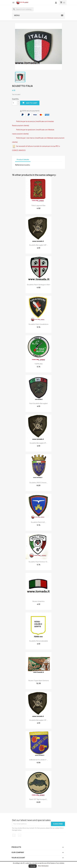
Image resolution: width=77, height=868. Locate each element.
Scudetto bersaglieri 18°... (38, 720)
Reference (19, 165)
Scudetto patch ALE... (39, 522)
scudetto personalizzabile (39, 641)
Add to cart (30, 103)
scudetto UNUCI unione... (39, 483)
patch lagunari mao (38, 205)
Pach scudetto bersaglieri (39, 403)
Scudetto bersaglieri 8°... (38, 443)
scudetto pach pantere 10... (38, 562)
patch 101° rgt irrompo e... (39, 799)
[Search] (23, 9)
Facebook (14, 835)
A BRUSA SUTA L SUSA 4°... (38, 760)
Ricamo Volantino (38, 601)
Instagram (20, 835)
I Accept (33, 866)
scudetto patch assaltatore (38, 324)
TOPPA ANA (39, 364)
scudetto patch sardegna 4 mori (38, 285)
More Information (43, 866)
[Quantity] (15, 103)
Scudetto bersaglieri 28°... (38, 245)
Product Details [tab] (23, 160)
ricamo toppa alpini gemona (39, 681)
